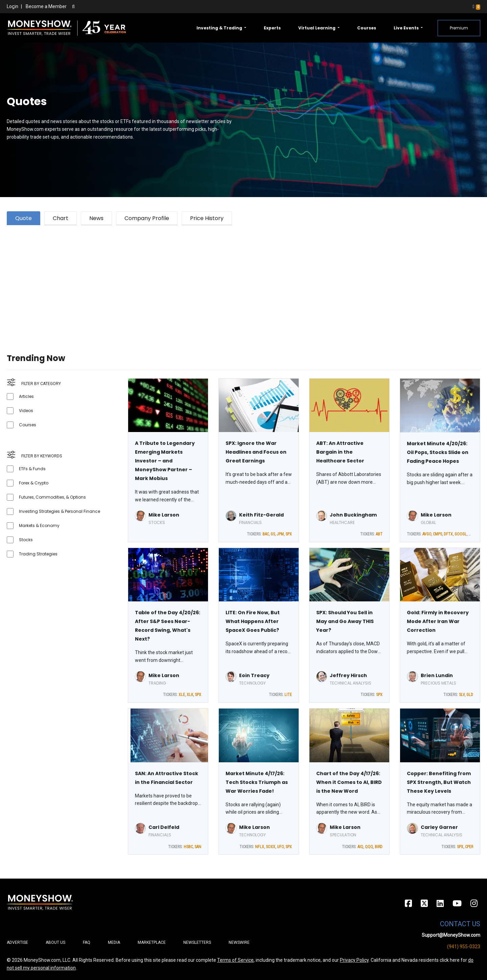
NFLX (260, 847)
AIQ (360, 847)
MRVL (473, 534)
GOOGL (461, 534)
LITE (288, 695)
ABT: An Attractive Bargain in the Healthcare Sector (340, 452)
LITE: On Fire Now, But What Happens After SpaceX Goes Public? (253, 621)
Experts (272, 28)
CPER (469, 847)
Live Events (407, 28)
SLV (462, 695)
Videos (26, 411)
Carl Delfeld (164, 827)
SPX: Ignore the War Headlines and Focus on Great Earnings (256, 452)
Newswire (239, 942)
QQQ (369, 847)
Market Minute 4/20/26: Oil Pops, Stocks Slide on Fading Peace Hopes (438, 452)
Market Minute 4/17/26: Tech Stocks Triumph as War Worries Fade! (257, 782)
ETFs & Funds (32, 469)
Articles (26, 396)
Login (13, 6)
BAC (266, 534)
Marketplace (152, 942)
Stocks (26, 540)
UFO (280, 847)
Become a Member (46, 6)
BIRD (379, 847)
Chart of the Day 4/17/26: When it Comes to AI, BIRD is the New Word (349, 782)
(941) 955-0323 (464, 947)
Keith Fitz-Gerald (261, 515)
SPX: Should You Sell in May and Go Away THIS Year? (345, 621)
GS (273, 534)
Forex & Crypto (34, 483)
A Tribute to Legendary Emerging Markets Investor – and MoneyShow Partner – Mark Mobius (165, 461)
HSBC (188, 847)
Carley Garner (439, 827)
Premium (459, 28)
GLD (470, 695)
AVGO (427, 534)
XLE (182, 695)
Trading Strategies (38, 554)
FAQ (87, 942)
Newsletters (197, 942)
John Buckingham (353, 515)
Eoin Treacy (254, 675)
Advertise (17, 942)
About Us (55, 942)
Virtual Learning (317, 28)
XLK (190, 695)
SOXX (271, 847)
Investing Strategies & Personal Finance (60, 511)
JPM (280, 534)
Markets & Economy (39, 525)
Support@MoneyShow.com (451, 935)
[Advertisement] (210, 281)
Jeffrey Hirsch (348, 675)
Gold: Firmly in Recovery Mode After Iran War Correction (438, 621)
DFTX (448, 534)
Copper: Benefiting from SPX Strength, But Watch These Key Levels (439, 782)
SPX (289, 534)
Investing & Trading (220, 28)
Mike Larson (164, 515)
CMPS (437, 534)
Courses (367, 28)
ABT (379, 534)
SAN (198, 847)
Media (114, 942)
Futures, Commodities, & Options (52, 497)
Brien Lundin (437, 675)
